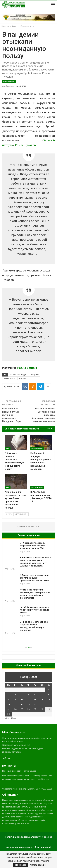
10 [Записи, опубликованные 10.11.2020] (15, 700)
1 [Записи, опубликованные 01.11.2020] (49, 690)
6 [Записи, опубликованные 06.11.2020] (35, 695)
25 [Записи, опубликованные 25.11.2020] (22, 709)
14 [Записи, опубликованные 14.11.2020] (42, 700)
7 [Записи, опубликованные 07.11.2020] (42, 695)
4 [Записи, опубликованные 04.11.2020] (22, 695)
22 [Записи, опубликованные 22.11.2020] (49, 704)
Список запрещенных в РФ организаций (28, 847)
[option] (28, 588)
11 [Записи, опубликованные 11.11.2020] (22, 700)
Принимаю (21, 865)
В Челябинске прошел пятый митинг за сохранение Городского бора (12, 415)
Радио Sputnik (27, 368)
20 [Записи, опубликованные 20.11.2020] (35, 704)
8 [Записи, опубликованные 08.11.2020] (49, 695)
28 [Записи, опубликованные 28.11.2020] (42, 709)
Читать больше (38, 865)
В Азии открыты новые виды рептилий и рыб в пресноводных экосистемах (35, 578)
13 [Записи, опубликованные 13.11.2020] (35, 700)
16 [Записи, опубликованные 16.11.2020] (9, 704)
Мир (8, 449)
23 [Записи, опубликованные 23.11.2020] (9, 709)
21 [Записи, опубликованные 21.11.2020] (42, 704)
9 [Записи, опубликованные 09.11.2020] (9, 700)
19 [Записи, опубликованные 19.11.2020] (28, 704)
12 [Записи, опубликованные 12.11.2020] (28, 700)
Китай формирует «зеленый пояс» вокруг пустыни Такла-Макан (35, 610)
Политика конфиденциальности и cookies (29, 837)
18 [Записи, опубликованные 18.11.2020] (22, 704)
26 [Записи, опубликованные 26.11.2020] (28, 709)
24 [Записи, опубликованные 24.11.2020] (15, 709)
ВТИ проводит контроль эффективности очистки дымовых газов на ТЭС (33, 546)
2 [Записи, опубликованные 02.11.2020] (9, 695)
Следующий (21, 514)
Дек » (14, 718)
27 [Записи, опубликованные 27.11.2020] (35, 709)
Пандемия (35, 375)
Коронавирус (9, 81)
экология (22, 379)
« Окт (7, 718)
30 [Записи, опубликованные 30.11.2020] (9, 714)
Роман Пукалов (25, 145)
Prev (9, 514)
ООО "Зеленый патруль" (18, 375)
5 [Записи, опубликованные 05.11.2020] (28, 695)
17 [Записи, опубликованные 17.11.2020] (15, 704)
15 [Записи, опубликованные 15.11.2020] (49, 700)
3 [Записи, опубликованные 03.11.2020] (15, 695)
